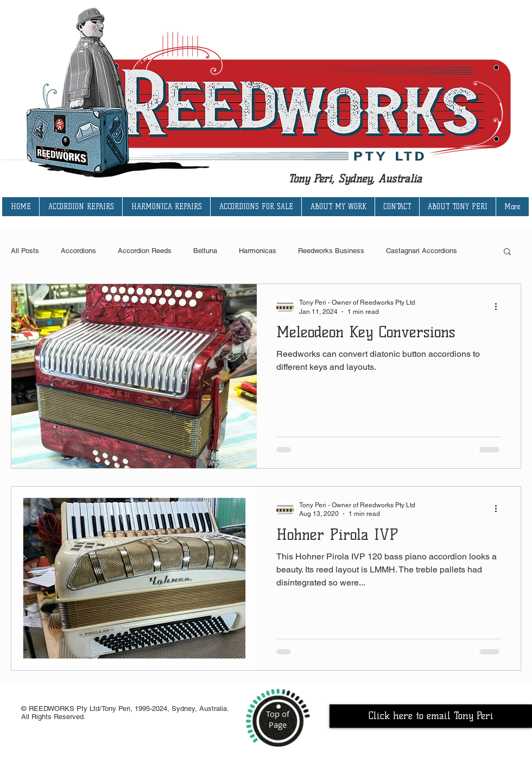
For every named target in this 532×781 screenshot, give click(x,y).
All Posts (25, 251)
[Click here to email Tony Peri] (431, 716)
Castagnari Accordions (422, 251)
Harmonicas (258, 251)
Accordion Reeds (145, 251)
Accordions (78, 251)
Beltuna (205, 251)
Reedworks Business (331, 251)
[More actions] (499, 306)
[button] (507, 252)
